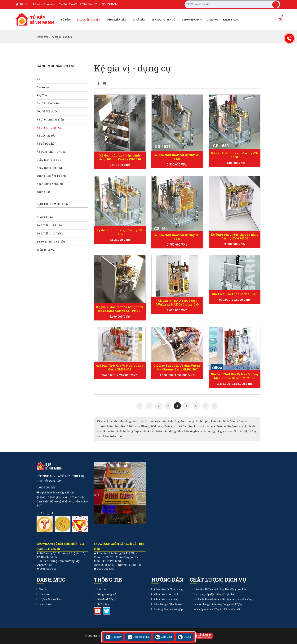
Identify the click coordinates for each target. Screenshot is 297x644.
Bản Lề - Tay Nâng (48, 103)
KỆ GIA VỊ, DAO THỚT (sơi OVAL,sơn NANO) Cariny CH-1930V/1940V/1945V (177, 304)
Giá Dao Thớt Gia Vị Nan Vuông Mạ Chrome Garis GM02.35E (235, 376)
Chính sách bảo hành (166, 594)
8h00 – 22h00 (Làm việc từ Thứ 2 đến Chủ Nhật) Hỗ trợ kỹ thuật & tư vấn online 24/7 (62, 501)
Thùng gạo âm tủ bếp (51, 176)
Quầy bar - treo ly (49, 160)
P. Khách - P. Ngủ (165, 20)
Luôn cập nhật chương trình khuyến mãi (216, 609)
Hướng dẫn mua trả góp (168, 609)
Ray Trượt (43, 95)
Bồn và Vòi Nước (47, 111)
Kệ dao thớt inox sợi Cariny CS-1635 (120, 232)
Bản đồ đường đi (107, 599)
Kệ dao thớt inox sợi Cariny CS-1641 (177, 237)
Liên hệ (101, 589)
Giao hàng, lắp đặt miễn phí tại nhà (213, 594)
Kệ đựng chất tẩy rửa (51, 152)
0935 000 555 (47, 488)
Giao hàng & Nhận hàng (168, 589)
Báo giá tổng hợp (107, 594)
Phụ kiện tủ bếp (90, 20)
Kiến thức (231, 20)
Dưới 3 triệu (45, 217)
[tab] (97, 84)
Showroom (192, 20)
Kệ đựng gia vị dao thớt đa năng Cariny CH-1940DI (235, 236)
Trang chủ (42, 37)
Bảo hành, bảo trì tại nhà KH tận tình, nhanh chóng (222, 599)
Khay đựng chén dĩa (50, 168)
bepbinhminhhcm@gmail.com (57, 492)
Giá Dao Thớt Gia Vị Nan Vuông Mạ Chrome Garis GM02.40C (177, 367)
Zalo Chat (164, 637)
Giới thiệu (103, 604)
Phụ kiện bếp (118, 20)
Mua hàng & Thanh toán (168, 604)
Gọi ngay (113, 637)
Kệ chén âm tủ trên (50, 120)
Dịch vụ (212, 20)
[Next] (205, 406)
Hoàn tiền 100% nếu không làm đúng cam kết (219, 589)
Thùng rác (43, 192)
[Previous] (140, 406)
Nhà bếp (140, 20)
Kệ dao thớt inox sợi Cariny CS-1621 (177, 157)
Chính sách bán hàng (166, 599)
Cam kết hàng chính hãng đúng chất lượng (217, 604)
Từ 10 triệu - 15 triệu (51, 242)
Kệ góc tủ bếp (46, 136)
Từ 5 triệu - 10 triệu (50, 234)
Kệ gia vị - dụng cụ (49, 128)
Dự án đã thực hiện (51, 599)
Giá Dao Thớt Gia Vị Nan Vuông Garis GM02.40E (120, 367)
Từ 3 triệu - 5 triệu (49, 225)
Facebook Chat (138, 637)
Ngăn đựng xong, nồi (50, 184)
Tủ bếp (66, 20)
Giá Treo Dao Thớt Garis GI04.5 (235, 294)
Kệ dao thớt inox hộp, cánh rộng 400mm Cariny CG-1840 (120, 157)
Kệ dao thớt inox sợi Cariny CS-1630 (235, 155)
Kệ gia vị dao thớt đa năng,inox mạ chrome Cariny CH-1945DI (120, 309)
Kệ (38, 79)
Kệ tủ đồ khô (45, 144)
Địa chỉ (185, 637)
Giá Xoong (43, 87)
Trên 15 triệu (46, 250)
